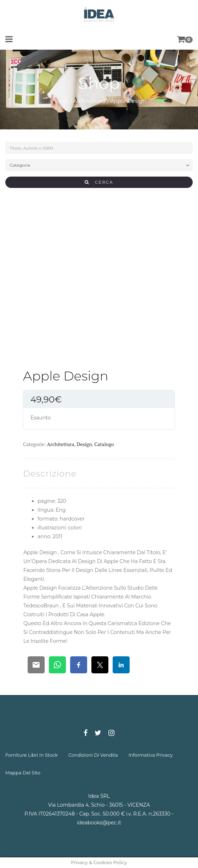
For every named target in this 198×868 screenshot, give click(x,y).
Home (60, 101)
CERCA (99, 182)
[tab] (50, 474)
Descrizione (50, 474)
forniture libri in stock (32, 755)
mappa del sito (23, 773)
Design (84, 444)
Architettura (89, 101)
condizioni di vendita (93, 755)
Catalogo (104, 444)
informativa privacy (151, 755)
